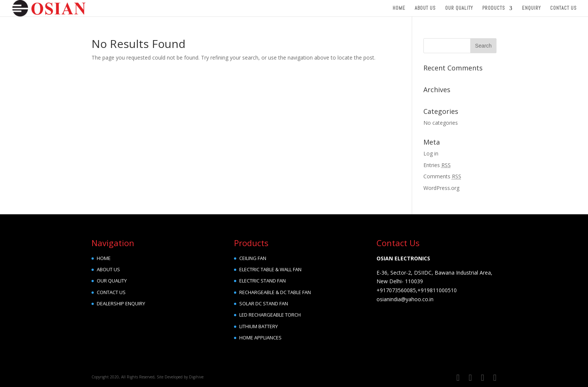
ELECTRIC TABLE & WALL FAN (270, 269)
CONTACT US (111, 292)
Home (399, 8)
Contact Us (563, 8)
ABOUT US (108, 269)
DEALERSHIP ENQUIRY (121, 303)
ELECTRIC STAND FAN (262, 281)
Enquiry (531, 8)
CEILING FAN (253, 258)
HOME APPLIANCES (260, 338)
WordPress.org (441, 188)
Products (494, 8)
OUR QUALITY (112, 281)
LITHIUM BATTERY (259, 326)
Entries (437, 165)
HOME (104, 258)
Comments (442, 176)
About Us (425, 8)
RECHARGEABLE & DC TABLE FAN (275, 292)
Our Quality (459, 8)
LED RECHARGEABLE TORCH (270, 315)
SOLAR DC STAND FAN (264, 303)
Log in (431, 153)
